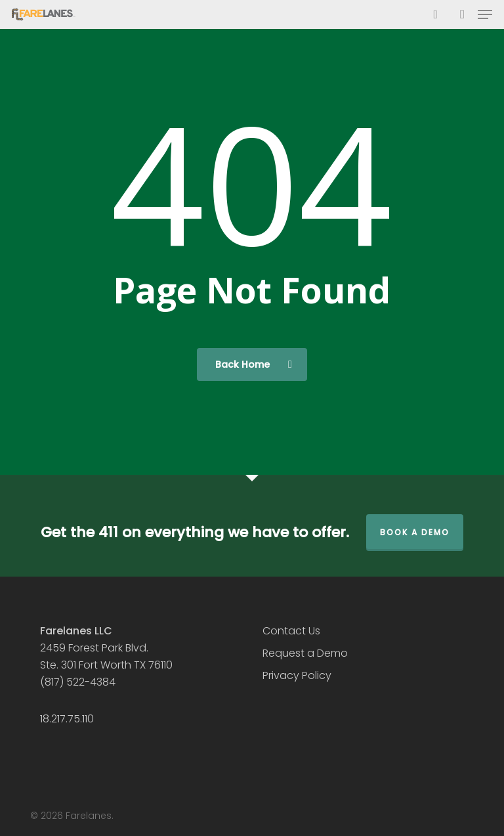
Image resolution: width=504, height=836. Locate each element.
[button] (485, 14)
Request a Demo (305, 653)
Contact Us (291, 631)
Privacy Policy (297, 675)
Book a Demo (415, 532)
